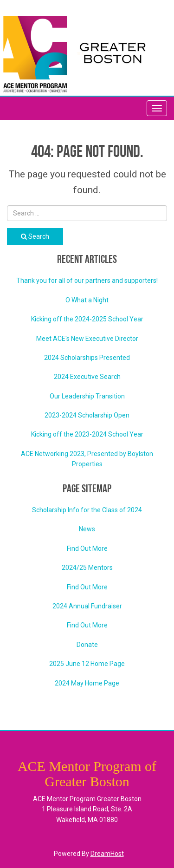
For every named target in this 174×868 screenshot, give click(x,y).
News (87, 529)
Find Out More (87, 548)
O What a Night (87, 300)
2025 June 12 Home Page (87, 664)
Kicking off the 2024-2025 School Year (87, 319)
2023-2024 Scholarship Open (87, 415)
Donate (87, 645)
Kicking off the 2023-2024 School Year (87, 434)
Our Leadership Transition (87, 396)
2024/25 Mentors (87, 568)
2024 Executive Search (87, 377)
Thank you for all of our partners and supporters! (87, 281)
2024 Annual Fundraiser (87, 606)
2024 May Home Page (87, 683)
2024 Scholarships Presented (87, 358)
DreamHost (107, 854)
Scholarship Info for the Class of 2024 (87, 510)
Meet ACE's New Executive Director (87, 339)
